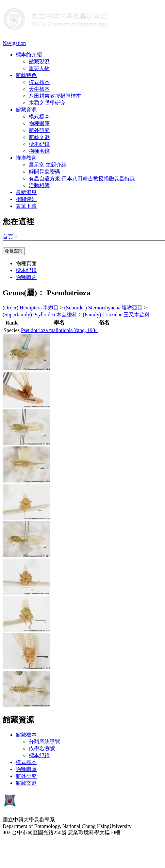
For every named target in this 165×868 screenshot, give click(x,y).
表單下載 (26, 206)
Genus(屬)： (24, 293)
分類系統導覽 (44, 742)
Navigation (14, 43)
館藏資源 (26, 110)
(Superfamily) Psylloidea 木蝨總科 (40, 315)
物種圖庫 (39, 123)
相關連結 (26, 199)
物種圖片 (26, 277)
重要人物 (39, 68)
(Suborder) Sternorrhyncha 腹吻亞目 (104, 308)
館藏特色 (26, 75)
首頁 (8, 237)
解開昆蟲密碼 (44, 172)
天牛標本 (39, 89)
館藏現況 (39, 61)
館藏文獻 (39, 137)
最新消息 (26, 192)
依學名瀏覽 (42, 749)
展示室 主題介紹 (48, 165)
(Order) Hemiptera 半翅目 (31, 308)
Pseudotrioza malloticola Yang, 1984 (59, 330)
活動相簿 (39, 185)
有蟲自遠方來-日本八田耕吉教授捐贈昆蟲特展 (82, 178)
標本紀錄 (39, 144)
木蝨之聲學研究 (47, 103)
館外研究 (39, 130)
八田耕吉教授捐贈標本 (55, 96)
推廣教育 (26, 158)
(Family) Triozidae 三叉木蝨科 (116, 315)
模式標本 (39, 82)
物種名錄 (39, 151)
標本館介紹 (29, 55)
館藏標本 (26, 735)
